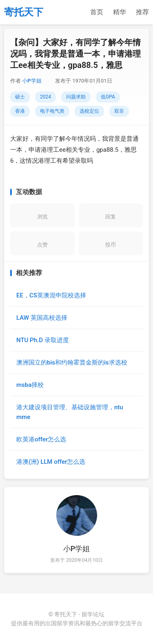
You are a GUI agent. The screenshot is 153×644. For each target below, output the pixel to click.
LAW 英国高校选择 (42, 318)
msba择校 (30, 385)
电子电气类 (52, 111)
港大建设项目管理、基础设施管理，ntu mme (70, 412)
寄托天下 (24, 12)
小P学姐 (32, 81)
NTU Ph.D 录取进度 (43, 340)
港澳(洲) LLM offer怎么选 (51, 462)
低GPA (108, 97)
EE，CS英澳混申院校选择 (51, 295)
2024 (45, 97)
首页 (97, 12)
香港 (20, 111)
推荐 (142, 12)
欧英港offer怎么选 (41, 439)
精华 (120, 12)
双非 (119, 111)
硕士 (20, 97)
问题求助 (76, 97)
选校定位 (89, 111)
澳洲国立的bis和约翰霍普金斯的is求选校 (72, 362)
